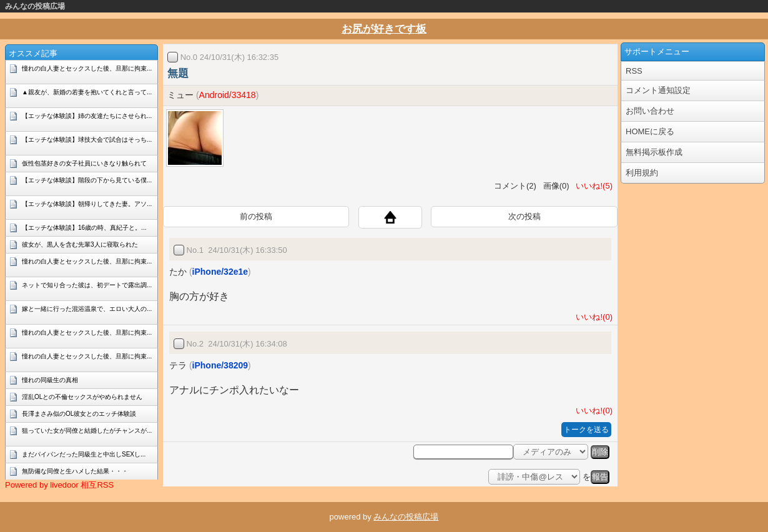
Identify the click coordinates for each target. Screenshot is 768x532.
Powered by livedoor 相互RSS (59, 485)
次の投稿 (524, 216)
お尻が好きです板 (384, 29)
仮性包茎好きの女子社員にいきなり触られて (84, 163)
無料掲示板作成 (654, 152)
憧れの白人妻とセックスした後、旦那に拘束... (87, 68)
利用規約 (642, 173)
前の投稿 (256, 216)
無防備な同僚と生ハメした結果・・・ (75, 471)
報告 (600, 477)
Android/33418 (228, 95)
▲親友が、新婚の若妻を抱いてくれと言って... (87, 92)
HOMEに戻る (650, 131)
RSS (634, 71)
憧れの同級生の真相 (50, 380)
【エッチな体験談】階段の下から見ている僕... (87, 180)
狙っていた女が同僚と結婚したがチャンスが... (87, 431)
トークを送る (586, 430)
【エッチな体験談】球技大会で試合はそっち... (87, 140)
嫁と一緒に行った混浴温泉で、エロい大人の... (87, 309)
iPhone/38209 (220, 365)
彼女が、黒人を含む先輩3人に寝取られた (80, 244)
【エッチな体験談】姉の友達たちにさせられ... (87, 116)
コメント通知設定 (658, 90)
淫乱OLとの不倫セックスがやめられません (82, 397)
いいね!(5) (592, 186)
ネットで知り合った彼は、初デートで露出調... (87, 285)
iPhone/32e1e (220, 272)
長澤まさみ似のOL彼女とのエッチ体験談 (79, 414)
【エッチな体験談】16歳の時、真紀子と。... (84, 228)
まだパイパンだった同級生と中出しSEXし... (84, 454)
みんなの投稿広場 (35, 6)
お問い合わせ (650, 111)
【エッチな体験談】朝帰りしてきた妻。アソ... (87, 204)
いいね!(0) (592, 317)
